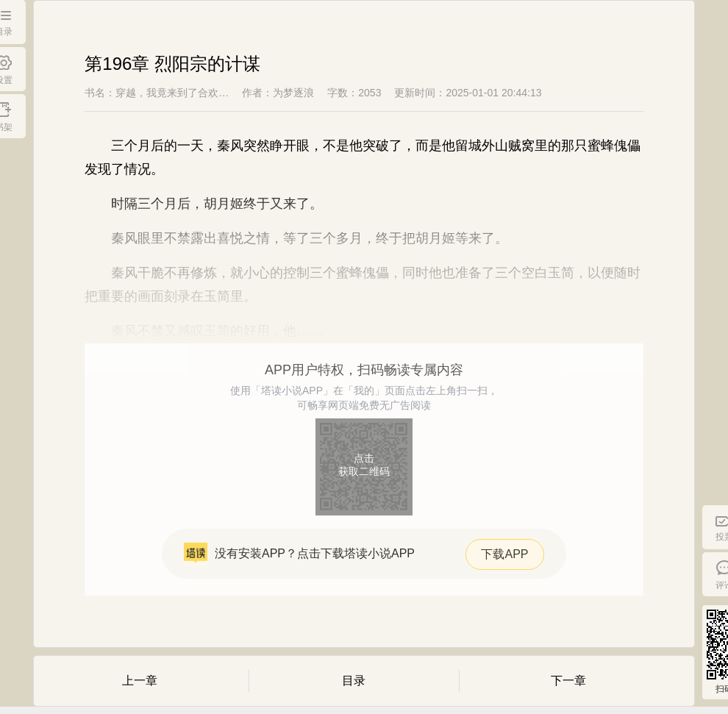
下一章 (568, 681)
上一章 (140, 681)
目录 (354, 681)
